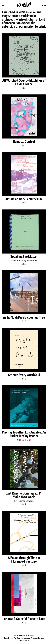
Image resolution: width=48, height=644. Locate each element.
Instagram (25, 638)
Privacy (34, 638)
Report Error (24, 640)
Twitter (17, 638)
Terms (41, 638)
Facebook (8, 638)
